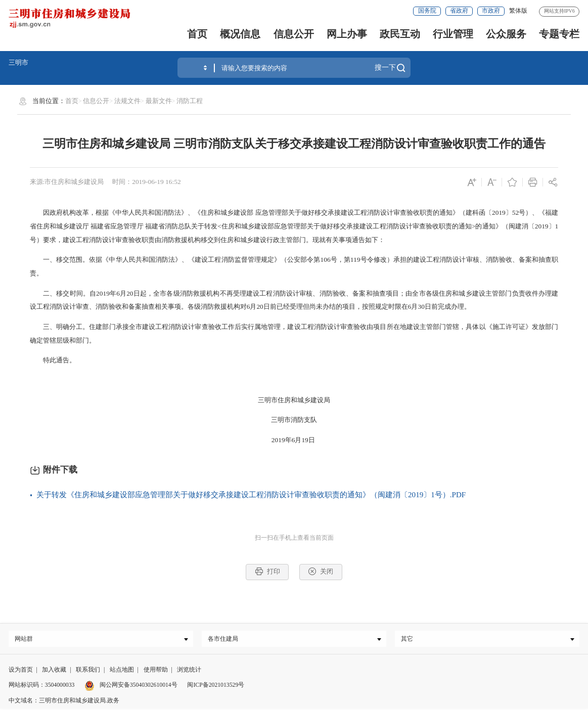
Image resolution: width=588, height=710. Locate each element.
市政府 (491, 11)
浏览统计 (189, 671)
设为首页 (21, 671)
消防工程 (190, 101)
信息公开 (294, 34)
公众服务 (506, 34)
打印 (267, 571)
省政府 (459, 11)
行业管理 (453, 34)
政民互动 (400, 34)
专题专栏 (559, 34)
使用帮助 (156, 671)
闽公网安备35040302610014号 (131, 687)
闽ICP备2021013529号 (216, 687)
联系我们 (88, 671)
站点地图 (122, 671)
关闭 (321, 571)
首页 (197, 34)
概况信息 (240, 34)
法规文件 (127, 101)
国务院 (427, 11)
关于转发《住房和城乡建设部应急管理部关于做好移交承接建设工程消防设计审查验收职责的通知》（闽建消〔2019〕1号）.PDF (251, 495)
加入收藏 (54, 671)
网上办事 (347, 34)
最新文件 (159, 101)
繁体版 (518, 11)
